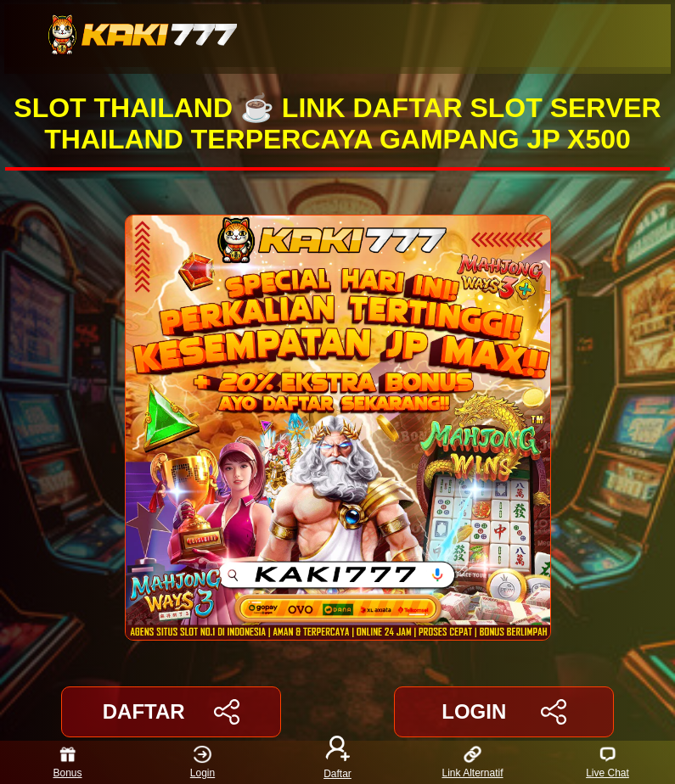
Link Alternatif (472, 762)
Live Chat (607, 762)
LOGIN (504, 712)
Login (202, 762)
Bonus (67, 762)
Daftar (338, 762)
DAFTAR (171, 712)
